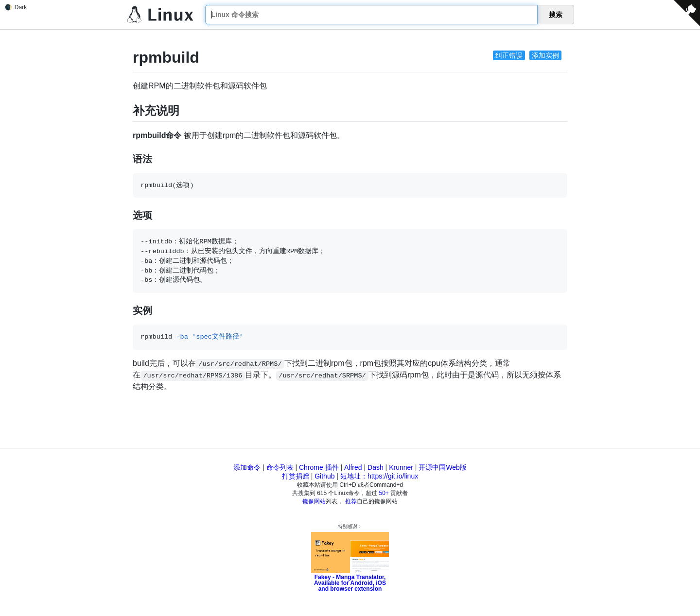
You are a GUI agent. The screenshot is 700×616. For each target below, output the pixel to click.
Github (324, 476)
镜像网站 (314, 501)
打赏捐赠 (296, 476)
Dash (376, 467)
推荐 (351, 501)
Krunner (401, 467)
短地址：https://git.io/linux (379, 476)
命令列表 (280, 467)
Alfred (353, 467)
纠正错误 (509, 55)
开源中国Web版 (443, 467)
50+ (384, 493)
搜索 (556, 15)
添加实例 (545, 55)
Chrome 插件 (319, 467)
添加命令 (247, 467)
